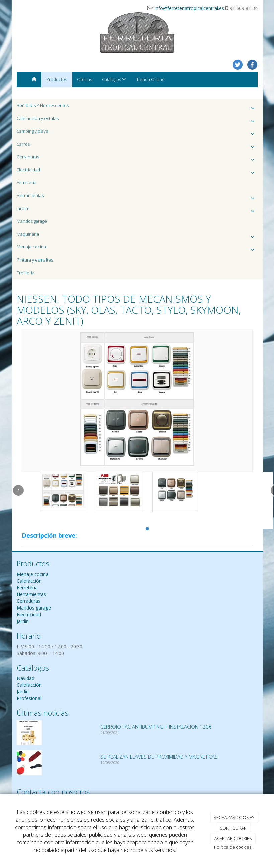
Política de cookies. (233, 847)
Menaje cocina (137, 249)
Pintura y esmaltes (35, 260)
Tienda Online (150, 79)
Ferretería (27, 182)
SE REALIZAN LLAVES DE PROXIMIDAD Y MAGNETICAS (159, 757)
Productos (57, 79)
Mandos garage (32, 221)
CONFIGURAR (233, 828)
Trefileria (26, 273)
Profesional (29, 698)
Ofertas (84, 79)
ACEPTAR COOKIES (233, 838)
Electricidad (137, 171)
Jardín (137, 210)
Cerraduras (137, 158)
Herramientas (137, 197)
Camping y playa (137, 133)
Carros (137, 146)
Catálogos (114, 79)
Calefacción (29, 581)
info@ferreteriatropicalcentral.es (189, 8)
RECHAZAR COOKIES (234, 817)
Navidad (26, 678)
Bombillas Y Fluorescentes (137, 107)
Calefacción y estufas (137, 120)
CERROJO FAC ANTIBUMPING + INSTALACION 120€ (156, 727)
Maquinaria (137, 236)
